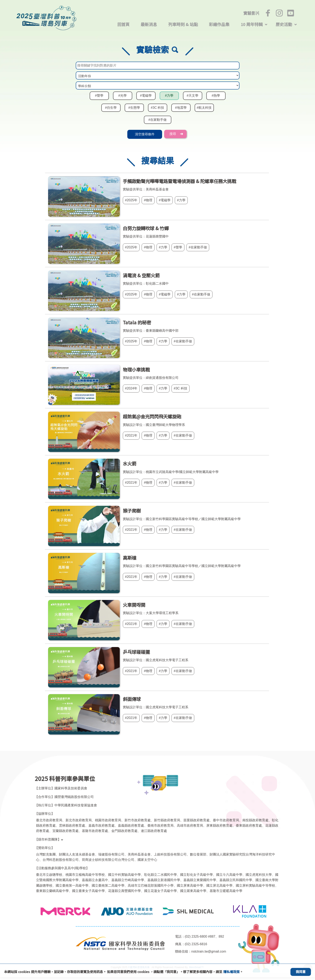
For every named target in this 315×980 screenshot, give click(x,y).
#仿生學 (111, 111)
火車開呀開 (134, 608)
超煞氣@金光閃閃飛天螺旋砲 (152, 419)
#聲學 (99, 100)
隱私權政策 (231, 972)
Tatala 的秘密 (137, 325)
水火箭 (130, 466)
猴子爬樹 (132, 513)
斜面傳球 (132, 702)
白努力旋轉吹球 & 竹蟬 (146, 231)
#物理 (149, 203)
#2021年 (131, 438)
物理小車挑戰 (136, 372)
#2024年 (131, 391)
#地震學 (181, 111)
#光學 (123, 100)
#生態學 (134, 111)
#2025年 (131, 203)
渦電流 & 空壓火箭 (141, 278)
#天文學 (193, 100)
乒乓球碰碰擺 (136, 655)
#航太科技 (204, 111)
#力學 (169, 100)
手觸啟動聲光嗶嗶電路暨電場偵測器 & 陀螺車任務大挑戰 (180, 184)
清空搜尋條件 (145, 137)
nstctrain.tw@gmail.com (210, 954)
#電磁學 (146, 100)
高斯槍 (130, 560)
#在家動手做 (158, 123)
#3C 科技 (157, 111)
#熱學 (216, 100)
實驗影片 (252, 13)
